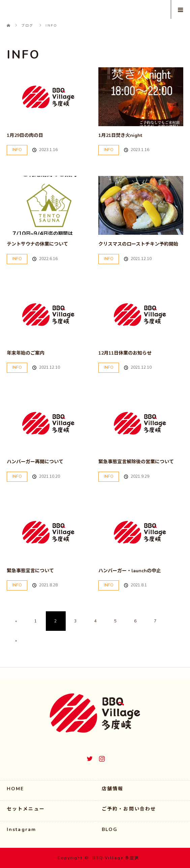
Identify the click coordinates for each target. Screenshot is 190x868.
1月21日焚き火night (120, 135)
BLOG (110, 829)
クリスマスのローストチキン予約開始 (138, 244)
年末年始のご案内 (26, 353)
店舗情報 (113, 789)
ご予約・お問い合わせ (129, 809)
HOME (15, 789)
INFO (17, 150)
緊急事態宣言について (30, 571)
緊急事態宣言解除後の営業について (136, 462)
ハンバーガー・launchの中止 (130, 571)
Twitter (89, 757)
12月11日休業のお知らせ (125, 353)
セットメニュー (26, 809)
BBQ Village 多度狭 (116, 858)
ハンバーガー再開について (35, 462)
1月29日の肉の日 (25, 135)
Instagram (101, 757)
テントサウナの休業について (37, 244)
